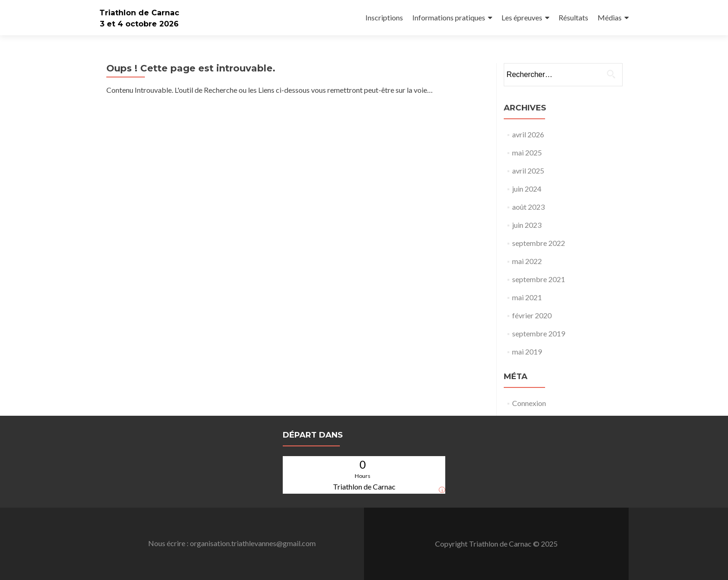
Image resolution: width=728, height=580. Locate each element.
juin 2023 (527, 225)
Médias (610, 17)
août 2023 (528, 207)
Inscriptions (384, 17)
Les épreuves (522, 17)
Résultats (573, 17)
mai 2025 (527, 152)
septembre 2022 (539, 243)
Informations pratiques (449, 17)
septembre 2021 (539, 279)
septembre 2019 (539, 333)
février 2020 (532, 315)
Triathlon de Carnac (139, 13)
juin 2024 (527, 189)
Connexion (529, 403)
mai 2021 (527, 297)
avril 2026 (528, 134)
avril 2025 (528, 171)
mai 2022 (527, 261)
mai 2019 (527, 351)
